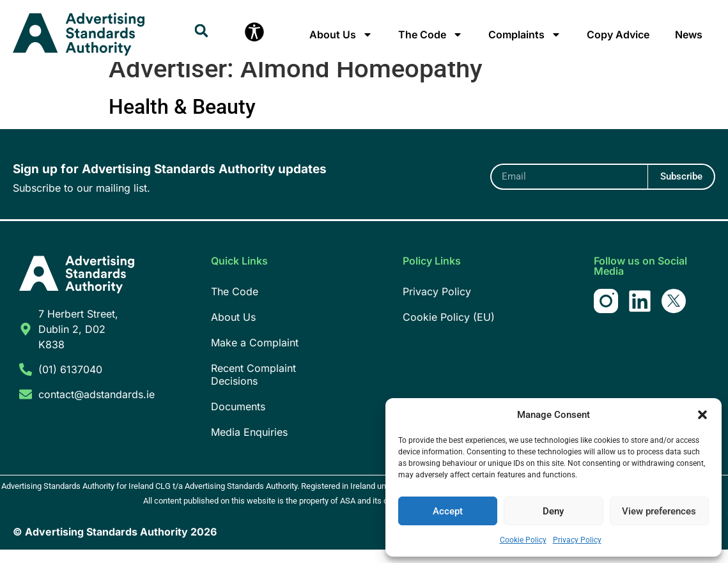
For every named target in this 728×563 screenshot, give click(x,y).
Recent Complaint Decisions (253, 388)
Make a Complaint (255, 356)
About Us (341, 35)
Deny (553, 511)
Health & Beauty (182, 120)
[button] (702, 415)
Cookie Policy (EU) (449, 330)
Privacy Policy (577, 540)
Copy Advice (618, 35)
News (689, 35)
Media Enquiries (249, 445)
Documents (238, 420)
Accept (448, 511)
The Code (430, 35)
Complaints (525, 35)
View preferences (659, 511)
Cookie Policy (523, 540)
